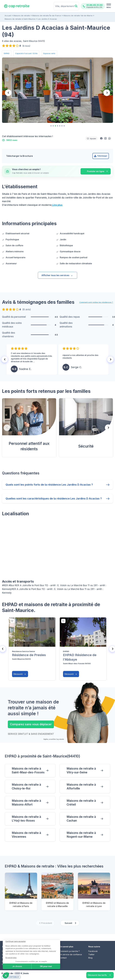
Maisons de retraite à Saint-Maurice (20, 19)
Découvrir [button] (20, 674)
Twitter (91, 954)
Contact (63, 958)
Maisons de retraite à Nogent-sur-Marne (81, 835)
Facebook (93, 951)
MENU (109, 7)
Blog (90, 958)
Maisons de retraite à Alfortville (81, 787)
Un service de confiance (71, 954)
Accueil (8, 16)
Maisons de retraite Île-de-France (47, 16)
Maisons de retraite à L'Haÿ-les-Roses (26, 819)
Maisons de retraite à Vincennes (26, 835)
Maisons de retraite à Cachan (81, 819)
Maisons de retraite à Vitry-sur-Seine (81, 770)
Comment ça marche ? (70, 951)
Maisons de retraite (22, 16)
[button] (101, 138)
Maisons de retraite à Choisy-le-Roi (26, 787)
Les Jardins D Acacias (47, 19)
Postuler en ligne (96, 171)
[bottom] (12, 621)
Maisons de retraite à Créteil (81, 803)
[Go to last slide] (5, 359)
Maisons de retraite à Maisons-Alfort (26, 803)
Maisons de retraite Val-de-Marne (78, 16)
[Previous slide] (8, 93)
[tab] (51, 126)
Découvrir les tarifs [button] (97, 975)
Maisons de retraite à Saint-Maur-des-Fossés (28, 770)
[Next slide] (107, 93)
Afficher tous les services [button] (57, 275)
